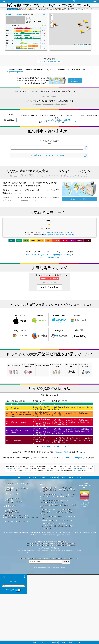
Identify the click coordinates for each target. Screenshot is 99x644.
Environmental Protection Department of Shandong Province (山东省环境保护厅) (50, 618)
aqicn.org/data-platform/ (49, 257)
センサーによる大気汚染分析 (14, 576)
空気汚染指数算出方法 (12, 586)
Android (40, 344)
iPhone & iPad (20, 344)
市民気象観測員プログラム (50, 583)
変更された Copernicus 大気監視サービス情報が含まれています (57, 587)
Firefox (40, 359)
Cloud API (79, 359)
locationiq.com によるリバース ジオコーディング (57, 595)
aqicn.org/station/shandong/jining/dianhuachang (58, 235)
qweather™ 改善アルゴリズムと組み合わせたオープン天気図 (58, 580)
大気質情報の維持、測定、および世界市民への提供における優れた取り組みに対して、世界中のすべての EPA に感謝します (58, 564)
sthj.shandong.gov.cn (15, 72)
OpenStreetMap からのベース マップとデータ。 (56, 597)
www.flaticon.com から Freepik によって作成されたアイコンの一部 (58, 591)
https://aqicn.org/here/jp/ (49, 97)
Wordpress (59, 359)
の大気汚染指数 (14, 14)
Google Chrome (20, 359)
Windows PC (79, 344)
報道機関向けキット (11, 564)
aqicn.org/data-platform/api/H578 (58, 120)
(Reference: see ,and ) (49, 497)
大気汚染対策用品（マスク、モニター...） (18, 590)
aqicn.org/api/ (71, 122)
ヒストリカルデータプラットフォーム (16, 595)
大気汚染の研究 (11, 568)
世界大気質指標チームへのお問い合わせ (17, 562)
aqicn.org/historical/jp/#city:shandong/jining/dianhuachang (49, 255)
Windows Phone (59, 344)
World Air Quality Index (80, 543)
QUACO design (46, 603)
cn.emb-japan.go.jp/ (61, 520)
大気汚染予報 (9, 588)
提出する (66, 636)
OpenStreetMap (81, 44)
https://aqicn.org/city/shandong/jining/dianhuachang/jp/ (49, 104)
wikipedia (46, 520)
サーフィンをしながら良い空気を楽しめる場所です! (57, 600)
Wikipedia (58, 526)
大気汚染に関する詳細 (12, 572)
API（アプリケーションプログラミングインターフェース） (21, 592)
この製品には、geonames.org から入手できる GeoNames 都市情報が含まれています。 (55, 576)
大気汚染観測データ (11, 584)
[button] (79, 25)
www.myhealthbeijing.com (72, 532)
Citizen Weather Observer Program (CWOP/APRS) (50, 616)
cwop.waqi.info (66, 583)
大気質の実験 (9, 574)
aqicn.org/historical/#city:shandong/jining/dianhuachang (56, 232)
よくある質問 (10, 580)
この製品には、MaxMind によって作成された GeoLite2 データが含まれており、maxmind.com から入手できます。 (58, 570)
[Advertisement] (49, 274)
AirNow (67, 526)
